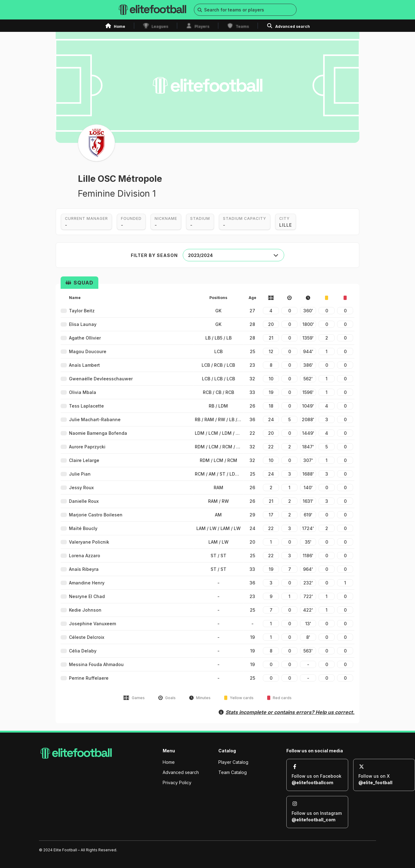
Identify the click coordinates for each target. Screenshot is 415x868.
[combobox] (233, 255)
